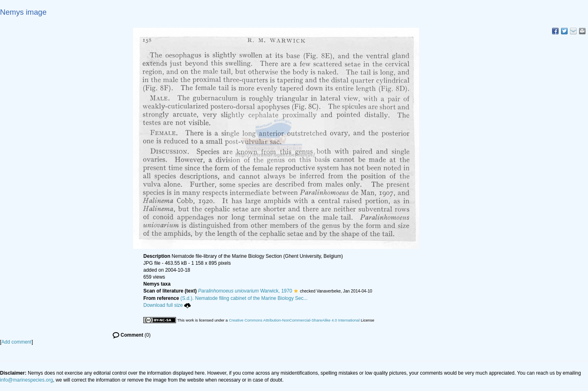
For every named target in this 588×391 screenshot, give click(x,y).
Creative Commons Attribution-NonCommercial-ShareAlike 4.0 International (294, 320)
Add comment (16, 342)
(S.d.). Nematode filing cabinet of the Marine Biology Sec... (244, 298)
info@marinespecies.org (27, 380)
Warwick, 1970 (245, 291)
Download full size (167, 305)
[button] (296, 291)
